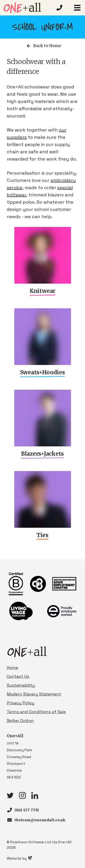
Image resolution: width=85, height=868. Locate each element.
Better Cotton (20, 721)
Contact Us (18, 676)
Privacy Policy (21, 703)
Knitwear (42, 291)
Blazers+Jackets (42, 454)
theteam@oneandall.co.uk (40, 820)
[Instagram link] (22, 797)
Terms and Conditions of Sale (36, 712)
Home (12, 667)
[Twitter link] (10, 797)
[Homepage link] (28, 8)
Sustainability (21, 685)
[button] (77, 8)
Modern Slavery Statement (34, 694)
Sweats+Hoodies (43, 372)
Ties (42, 535)
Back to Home (44, 46)
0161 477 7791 (27, 810)
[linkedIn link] (35, 797)
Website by (19, 858)
